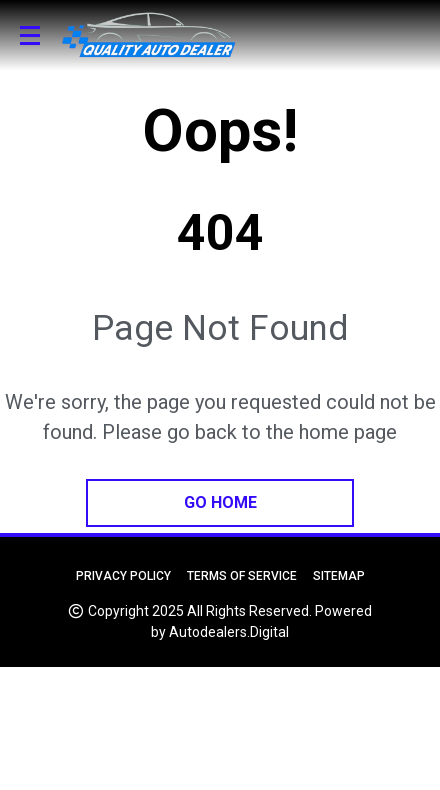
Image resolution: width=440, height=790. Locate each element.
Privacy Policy (123, 576)
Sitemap (339, 576)
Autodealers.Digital (229, 632)
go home (220, 502)
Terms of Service (242, 576)
